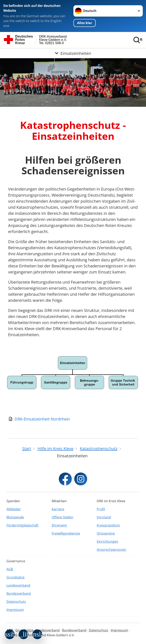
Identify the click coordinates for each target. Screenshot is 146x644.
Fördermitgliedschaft (23, 525)
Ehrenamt (59, 525)
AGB (10, 569)
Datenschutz (16, 602)
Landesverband (18, 585)
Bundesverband (19, 593)
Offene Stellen (62, 517)
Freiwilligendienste (66, 533)
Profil (101, 509)
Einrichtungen (107, 541)
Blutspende (15, 517)
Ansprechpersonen (111, 550)
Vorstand (104, 517)
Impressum (15, 610)
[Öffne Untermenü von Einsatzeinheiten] (73, 53)
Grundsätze (16, 577)
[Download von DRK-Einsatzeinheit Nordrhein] (73, 419)
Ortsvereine (106, 533)
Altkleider (14, 509)
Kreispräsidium (108, 525)
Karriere (58, 509)
